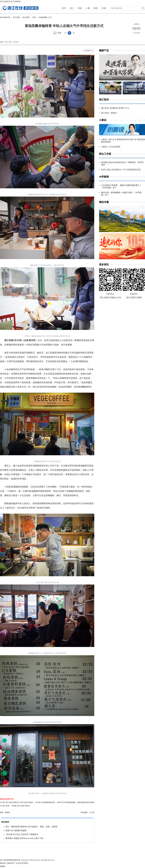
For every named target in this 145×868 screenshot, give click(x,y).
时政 (80, 8)
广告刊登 (18, 863)
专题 (104, 8)
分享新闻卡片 (88, 51)
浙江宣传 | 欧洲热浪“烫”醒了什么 (115, 108)
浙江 (72, 8)
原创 (34, 17)
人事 (88, 8)
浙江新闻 (26, 17)
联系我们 (25, 863)
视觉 (96, 8)
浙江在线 (16, 17)
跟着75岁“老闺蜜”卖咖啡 (16, 831)
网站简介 (3, 863)
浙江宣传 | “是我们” (109, 113)
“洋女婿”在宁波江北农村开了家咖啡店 (22, 834)
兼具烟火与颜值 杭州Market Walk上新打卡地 (24, 838)
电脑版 (3, 866)
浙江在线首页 (5, 2)
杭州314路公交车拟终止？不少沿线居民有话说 (121, 170)
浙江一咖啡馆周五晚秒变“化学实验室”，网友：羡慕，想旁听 (32, 827)
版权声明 (11, 863)
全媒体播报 (43, 17)
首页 (64, 8)
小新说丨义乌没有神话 (111, 147)
